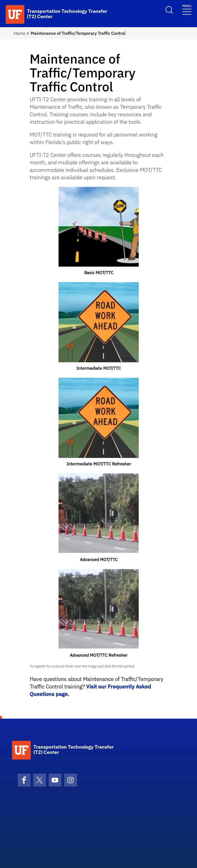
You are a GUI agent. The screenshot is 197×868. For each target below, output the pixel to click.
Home (20, 33)
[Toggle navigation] (187, 9)
